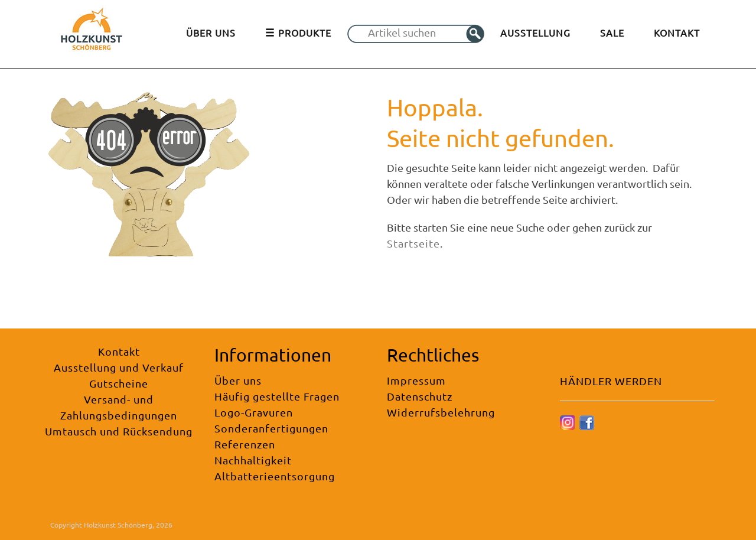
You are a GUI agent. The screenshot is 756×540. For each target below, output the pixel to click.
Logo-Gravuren (254, 412)
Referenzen (245, 444)
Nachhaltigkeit (253, 460)
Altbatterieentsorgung (275, 476)
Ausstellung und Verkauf (119, 367)
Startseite (413, 243)
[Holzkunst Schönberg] (92, 33)
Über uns (238, 380)
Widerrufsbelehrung (441, 412)
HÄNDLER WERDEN (611, 381)
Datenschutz (420, 396)
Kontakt (119, 351)
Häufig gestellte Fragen (277, 396)
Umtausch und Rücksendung (119, 431)
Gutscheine (119, 383)
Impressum (416, 380)
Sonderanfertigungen (271, 428)
